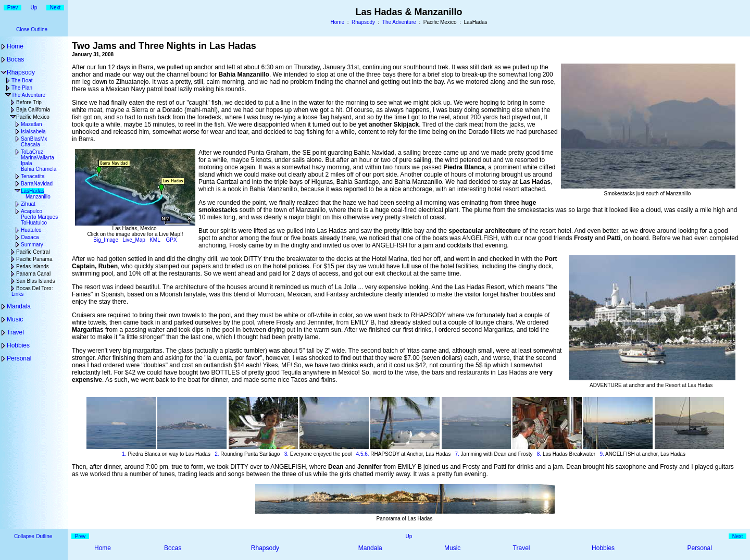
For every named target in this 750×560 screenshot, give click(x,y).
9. (602, 454)
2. (217, 454)
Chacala (30, 145)
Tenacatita (33, 176)
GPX (172, 240)
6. (367, 454)
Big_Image (106, 240)
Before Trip (29, 102)
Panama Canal (33, 274)
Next (55, 8)
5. (362, 454)
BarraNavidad (37, 184)
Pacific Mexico (33, 117)
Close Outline (32, 29)
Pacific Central (33, 252)
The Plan (22, 88)
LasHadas (33, 191)
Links (17, 294)
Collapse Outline (33, 536)
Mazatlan (32, 124)
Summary (32, 245)
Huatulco (31, 230)
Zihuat (28, 204)
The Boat (22, 80)
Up (34, 8)
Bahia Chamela (39, 169)
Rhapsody (363, 22)
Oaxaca (30, 237)
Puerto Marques (39, 217)
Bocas (15, 59)
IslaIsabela (33, 132)
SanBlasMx (34, 139)
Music (15, 319)
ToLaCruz (32, 152)
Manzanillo (38, 197)
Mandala (19, 306)
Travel (15, 332)
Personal (19, 358)
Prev (13, 8)
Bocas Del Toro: (34, 288)
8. (539, 454)
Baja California (33, 110)
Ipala (27, 163)
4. (358, 454)
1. (124, 454)
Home (337, 22)
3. (286, 454)
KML (155, 240)
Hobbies (18, 345)
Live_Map (134, 240)
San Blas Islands (36, 281)
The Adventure (399, 22)
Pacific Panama (34, 259)
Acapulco (32, 211)
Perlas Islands (33, 266)
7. (457, 454)
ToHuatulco (34, 223)
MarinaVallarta (37, 158)
